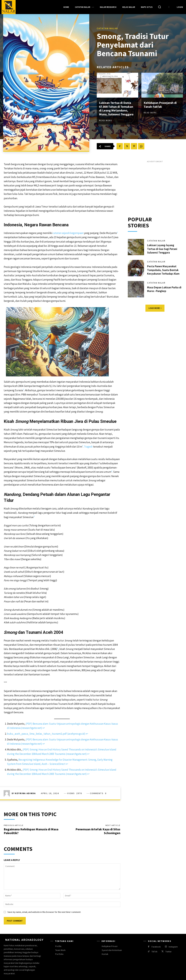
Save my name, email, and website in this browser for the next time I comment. (44, 912)
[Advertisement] (155, 185)
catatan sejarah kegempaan (68, 233)
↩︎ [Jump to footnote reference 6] (88, 774)
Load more (155, 308)
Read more (106, 120)
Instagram (173, 947)
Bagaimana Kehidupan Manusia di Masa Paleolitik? (31, 831)
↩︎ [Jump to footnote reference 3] (44, 744)
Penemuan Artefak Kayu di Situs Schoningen (98, 831)
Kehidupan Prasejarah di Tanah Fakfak (160, 105)
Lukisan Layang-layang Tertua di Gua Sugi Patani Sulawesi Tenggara (162, 249)
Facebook (156, 947)
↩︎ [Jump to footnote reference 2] (87, 734)
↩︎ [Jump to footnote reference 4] (88, 754)
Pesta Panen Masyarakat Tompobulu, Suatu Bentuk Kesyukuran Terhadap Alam (163, 270)
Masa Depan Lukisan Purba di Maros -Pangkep (164, 289)
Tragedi (88, 447)
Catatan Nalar (107, 29)
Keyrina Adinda (25, 793)
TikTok (154, 952)
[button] (159, 7)
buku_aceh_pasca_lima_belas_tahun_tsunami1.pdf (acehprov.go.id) (46, 734)
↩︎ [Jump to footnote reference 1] (44, 728)
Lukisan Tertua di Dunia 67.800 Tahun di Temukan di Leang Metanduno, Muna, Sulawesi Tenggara (117, 108)
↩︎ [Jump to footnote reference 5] (67, 764)
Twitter (168, 952)
